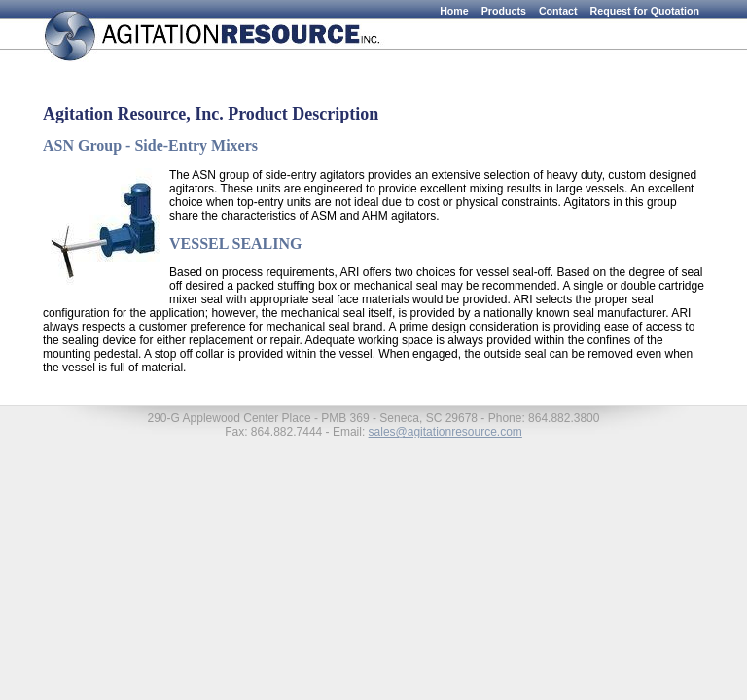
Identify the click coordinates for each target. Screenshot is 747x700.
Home (454, 11)
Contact (558, 11)
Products (504, 11)
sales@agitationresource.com (445, 432)
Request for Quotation (645, 11)
